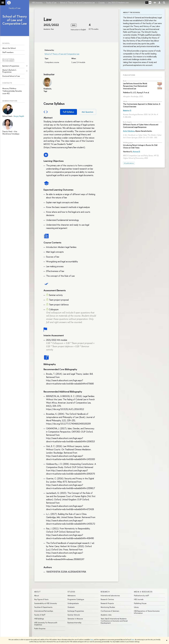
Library (136, 607)
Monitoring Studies (108, 607)
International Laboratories (110, 596)
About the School (9, 48)
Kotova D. (136, 152)
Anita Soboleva (129, 131)
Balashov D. (127, 110)
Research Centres (107, 599)
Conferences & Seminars (110, 611)
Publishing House (140, 603)
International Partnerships (44, 611)
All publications (129, 163)
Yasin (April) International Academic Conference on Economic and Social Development (114, 621)
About (37, 592)
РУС (147, 2)
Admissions (72, 596)
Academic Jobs (106, 615)
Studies (71, 592)
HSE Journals (139, 599)
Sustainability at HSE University (46, 603)
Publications (129, 75)
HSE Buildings (39, 619)
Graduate (71, 607)
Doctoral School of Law (11, 76)
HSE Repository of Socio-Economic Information (147, 612)
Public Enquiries (40, 629)
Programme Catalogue (76, 599)
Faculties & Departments (43, 607)
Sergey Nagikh (19, 116)
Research (105, 592)
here (92, 640)
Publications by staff (141, 596)
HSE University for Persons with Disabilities (46, 624)
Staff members (8, 52)
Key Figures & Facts (41, 599)
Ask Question (87, 112)
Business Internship (74, 623)
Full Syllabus (69, 112)
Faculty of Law (15, 8)
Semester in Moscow (75, 619)
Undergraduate (73, 603)
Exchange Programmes (76, 611)
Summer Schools (74, 615)
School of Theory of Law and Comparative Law (15, 20)
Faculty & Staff (40, 615)
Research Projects (107, 603)
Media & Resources (143, 592)
